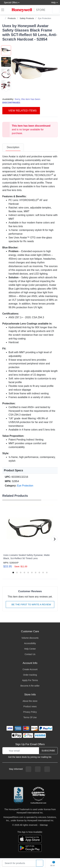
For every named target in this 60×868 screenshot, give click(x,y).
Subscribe (48, 751)
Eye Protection (45, 18)
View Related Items (21, 111)
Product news (30, 706)
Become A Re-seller (30, 686)
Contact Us (30, 654)
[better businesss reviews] (18, 795)
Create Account (30, 669)
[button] (34, 69)
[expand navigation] (3, 10)
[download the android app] (30, 848)
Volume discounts (30, 638)
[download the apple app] (30, 839)
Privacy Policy (30, 712)
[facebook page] (28, 769)
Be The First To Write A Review (30, 604)
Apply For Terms (30, 680)
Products (12, 18)
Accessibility (30, 643)
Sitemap (44, 825)
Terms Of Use (30, 717)
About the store (30, 701)
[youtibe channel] (47, 769)
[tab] (13, 147)
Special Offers (10, 2)
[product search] (40, 863)
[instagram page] (38, 769)
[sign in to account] (56, 10)
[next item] (6, 90)
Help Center (30, 649)
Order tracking (30, 675)
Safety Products (27, 18)
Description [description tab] (13, 147)
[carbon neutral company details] (38, 795)
